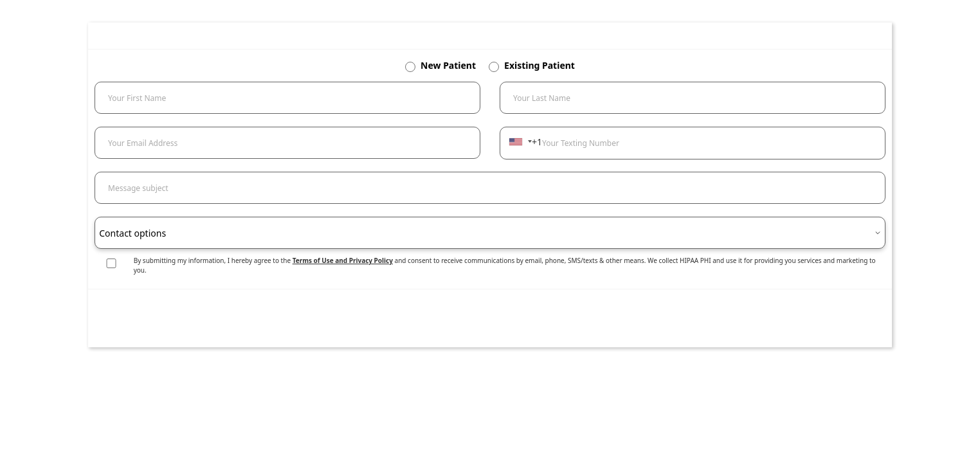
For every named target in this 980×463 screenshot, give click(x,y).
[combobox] (520, 141)
